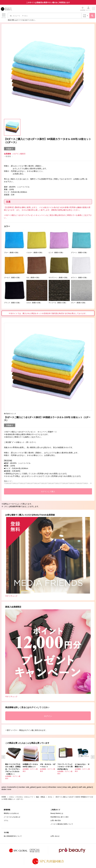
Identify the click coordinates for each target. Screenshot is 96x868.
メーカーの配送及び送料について (62, 824)
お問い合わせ (55, 836)
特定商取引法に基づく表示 (59, 817)
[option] (48, 74)
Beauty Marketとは (57, 813)
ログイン (48, 716)
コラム (6, 820)
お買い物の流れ (56, 820)
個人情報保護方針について (13, 836)
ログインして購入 (48, 492)
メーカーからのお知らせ (12, 817)
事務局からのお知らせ (11, 813)
